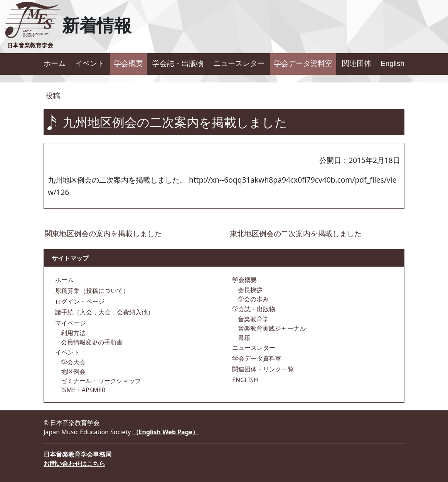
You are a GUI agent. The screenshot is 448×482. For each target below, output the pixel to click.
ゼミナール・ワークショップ (100, 381)
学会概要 (128, 63)
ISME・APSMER (83, 390)
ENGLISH (244, 380)
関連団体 (357, 63)
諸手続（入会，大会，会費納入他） (104, 312)
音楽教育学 (253, 319)
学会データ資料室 (303, 63)
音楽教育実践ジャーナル (271, 328)
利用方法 (72, 333)
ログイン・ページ (79, 301)
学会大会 (72, 362)
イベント (90, 63)
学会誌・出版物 (178, 63)
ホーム (55, 63)
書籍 (243, 338)
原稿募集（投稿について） (91, 291)
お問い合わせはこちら (74, 464)
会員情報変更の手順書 (91, 342)
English (392, 63)
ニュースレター (239, 63)
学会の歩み (253, 299)
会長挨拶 (249, 290)
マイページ (70, 323)
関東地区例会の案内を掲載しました (103, 233)
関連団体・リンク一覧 (262, 369)
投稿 (52, 95)
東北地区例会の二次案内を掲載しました (296, 233)
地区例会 (72, 371)
